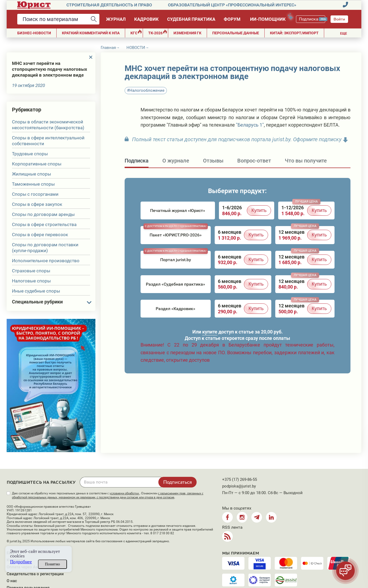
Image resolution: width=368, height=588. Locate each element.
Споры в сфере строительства (44, 224)
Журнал (116, 19)
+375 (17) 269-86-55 (240, 479)
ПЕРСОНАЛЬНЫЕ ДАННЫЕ (236, 33)
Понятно (52, 564)
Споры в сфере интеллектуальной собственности (48, 141)
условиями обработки (124, 493)
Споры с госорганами (35, 194)
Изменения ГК (187, 33)
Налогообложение (147, 90)
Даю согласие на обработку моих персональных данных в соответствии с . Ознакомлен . (108, 495)
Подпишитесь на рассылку (41, 482)
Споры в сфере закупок (37, 204)
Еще (344, 34)
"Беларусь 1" (250, 125)
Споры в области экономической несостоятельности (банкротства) (48, 125)
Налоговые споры (31, 281)
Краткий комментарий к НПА (91, 33)
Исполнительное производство (46, 261)
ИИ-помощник (270, 18)
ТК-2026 (158, 32)
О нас (12, 581)
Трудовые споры (30, 154)
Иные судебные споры (36, 291)
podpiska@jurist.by (239, 486)
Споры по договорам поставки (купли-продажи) (45, 248)
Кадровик (146, 19)
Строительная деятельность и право (109, 5)
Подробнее (21, 562)
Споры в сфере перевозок (40, 235)
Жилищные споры (31, 174)
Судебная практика (191, 19)
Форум (232, 19)
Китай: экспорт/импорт (294, 33)
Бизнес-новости (34, 33)
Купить (259, 210)
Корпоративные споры (37, 164)
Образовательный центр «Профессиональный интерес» (232, 5)
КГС (136, 32)
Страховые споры (31, 271)
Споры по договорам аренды (43, 214)
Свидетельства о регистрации (35, 574)
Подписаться (177, 482)
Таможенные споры (33, 184)
